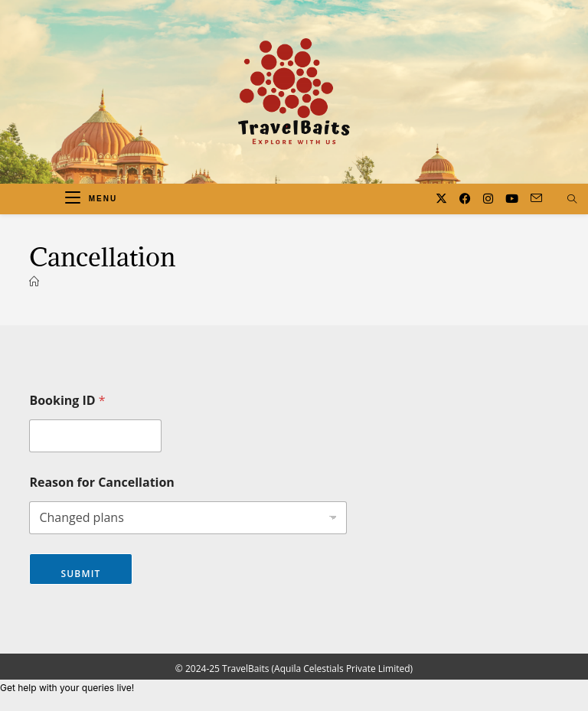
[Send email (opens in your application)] (536, 198)
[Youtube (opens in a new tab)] (512, 199)
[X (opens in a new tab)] (441, 199)
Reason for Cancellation (101, 483)
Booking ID (67, 401)
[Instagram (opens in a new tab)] (488, 199)
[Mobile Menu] (91, 199)
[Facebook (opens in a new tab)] (465, 199)
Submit (80, 574)
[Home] (34, 282)
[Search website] (572, 200)
